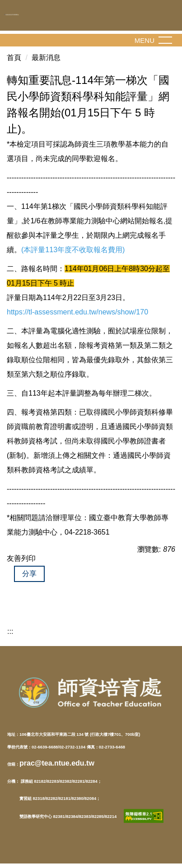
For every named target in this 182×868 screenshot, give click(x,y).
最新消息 (46, 58)
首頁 (14, 58)
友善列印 (21, 558)
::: (10, 631)
